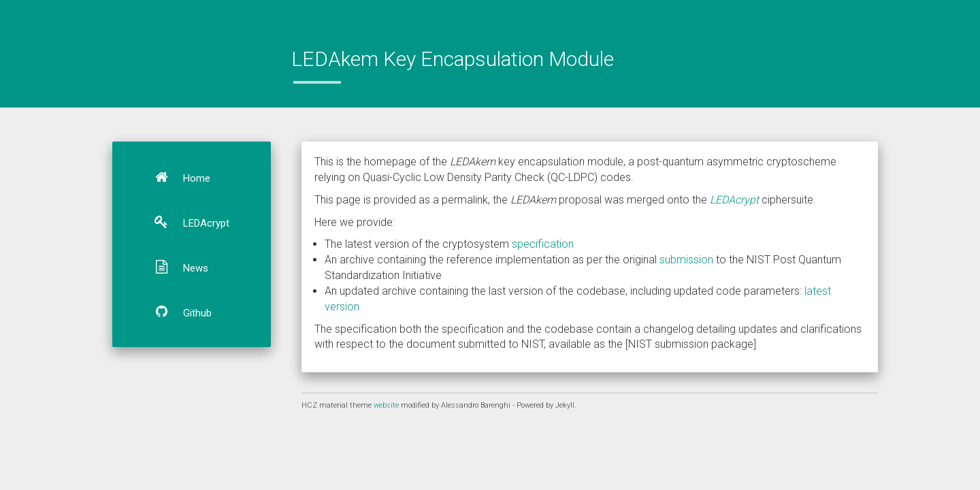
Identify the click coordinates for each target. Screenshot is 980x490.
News (175, 267)
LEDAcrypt (186, 222)
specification (543, 244)
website (387, 405)
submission (686, 260)
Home (176, 177)
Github (177, 312)
